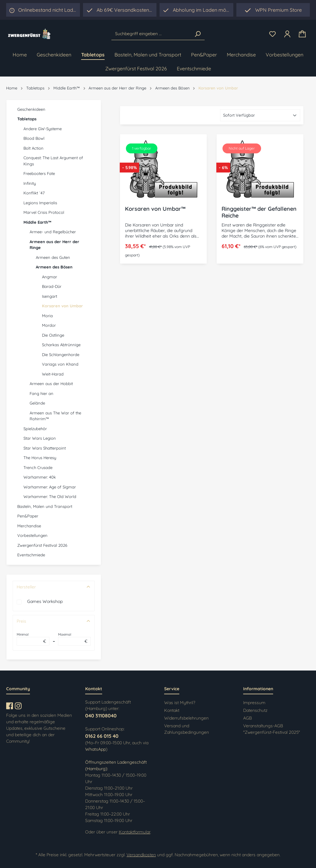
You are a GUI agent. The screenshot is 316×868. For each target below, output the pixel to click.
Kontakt (172, 710)
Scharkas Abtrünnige (61, 345)
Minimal (33, 639)
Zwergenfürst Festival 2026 (42, 545)
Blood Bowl (34, 138)
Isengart (50, 296)
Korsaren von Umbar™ (155, 209)
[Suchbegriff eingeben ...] (151, 34)
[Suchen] (197, 34)
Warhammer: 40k (40, 477)
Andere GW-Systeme (43, 129)
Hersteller (54, 587)
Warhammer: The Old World (50, 496)
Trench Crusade (38, 467)
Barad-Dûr (52, 286)
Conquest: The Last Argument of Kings (53, 161)
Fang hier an (42, 393)
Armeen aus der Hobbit (51, 384)
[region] (196, 10)
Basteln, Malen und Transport (45, 506)
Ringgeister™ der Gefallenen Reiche (259, 212)
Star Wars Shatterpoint (45, 448)
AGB (247, 718)
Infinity (30, 183)
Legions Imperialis (40, 203)
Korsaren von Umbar (62, 306)
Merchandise (29, 526)
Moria (47, 316)
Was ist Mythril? (180, 703)
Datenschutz (255, 710)
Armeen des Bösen (54, 267)
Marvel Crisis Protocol (44, 212)
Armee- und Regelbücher (53, 232)
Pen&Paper (28, 516)
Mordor (49, 325)
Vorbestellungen (32, 535)
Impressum (254, 703)
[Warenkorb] (302, 34)
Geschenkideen (31, 109)
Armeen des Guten (53, 257)
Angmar (50, 277)
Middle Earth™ (37, 222)
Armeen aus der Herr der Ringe (54, 245)
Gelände (37, 403)
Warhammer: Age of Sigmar (50, 487)
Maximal (74, 639)
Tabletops (27, 119)
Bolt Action (33, 148)
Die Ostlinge (53, 335)
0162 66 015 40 (102, 736)
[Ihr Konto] (287, 34)
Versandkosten (141, 855)
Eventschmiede (31, 555)
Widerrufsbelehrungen (186, 718)
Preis (54, 621)
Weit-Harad (53, 374)
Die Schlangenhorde (61, 355)
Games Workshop (45, 601)
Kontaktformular (135, 832)
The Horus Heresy (40, 458)
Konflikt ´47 (34, 193)
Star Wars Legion (40, 438)
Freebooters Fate (39, 173)
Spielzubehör (35, 429)
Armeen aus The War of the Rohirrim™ (55, 416)
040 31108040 (101, 716)
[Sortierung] (260, 115)
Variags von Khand (60, 364)
